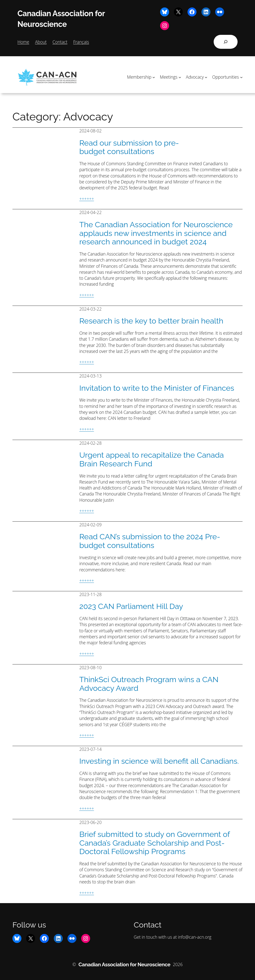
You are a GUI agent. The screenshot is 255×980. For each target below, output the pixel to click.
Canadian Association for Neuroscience (124, 964)
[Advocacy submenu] (206, 77)
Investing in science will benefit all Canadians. (159, 761)
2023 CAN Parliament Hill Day (131, 606)
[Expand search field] (226, 42)
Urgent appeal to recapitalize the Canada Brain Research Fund (152, 459)
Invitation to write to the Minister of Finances (157, 388)
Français (81, 42)
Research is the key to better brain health (151, 321)
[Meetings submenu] (180, 77)
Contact (60, 42)
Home (23, 42)
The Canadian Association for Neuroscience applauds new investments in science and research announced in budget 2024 (156, 233)
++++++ (87, 199)
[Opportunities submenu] (241, 77)
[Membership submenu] (154, 77)
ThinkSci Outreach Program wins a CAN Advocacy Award (149, 684)
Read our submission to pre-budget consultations (129, 147)
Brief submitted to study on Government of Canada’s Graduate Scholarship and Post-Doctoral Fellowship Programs (155, 843)
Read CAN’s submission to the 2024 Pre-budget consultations (150, 541)
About (41, 42)
